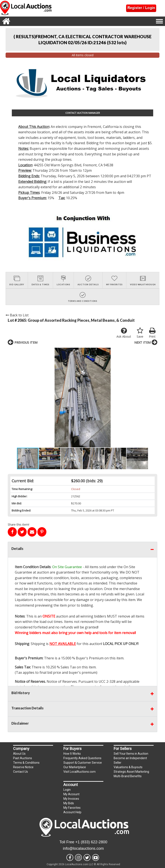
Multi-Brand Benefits (128, 776)
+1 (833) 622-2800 (91, 842)
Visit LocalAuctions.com (79, 772)
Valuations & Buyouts (128, 767)
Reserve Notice (23, 767)
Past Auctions (23, 758)
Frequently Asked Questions (82, 758)
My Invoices (71, 799)
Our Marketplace (75, 767)
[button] (12, 398)
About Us (19, 754)
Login (67, 790)
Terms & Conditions (26, 763)
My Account (71, 794)
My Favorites (72, 808)
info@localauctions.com (83, 848)
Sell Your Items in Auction (131, 754)
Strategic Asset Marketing (131, 772)
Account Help (72, 812)
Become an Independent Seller (130, 760)
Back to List (17, 315)
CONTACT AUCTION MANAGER (83, 113)
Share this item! (18, 524)
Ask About (124, 333)
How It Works (72, 754)
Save (140, 333)
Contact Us (21, 772)
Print (152, 333)
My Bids (69, 803)
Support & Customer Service (83, 763)
